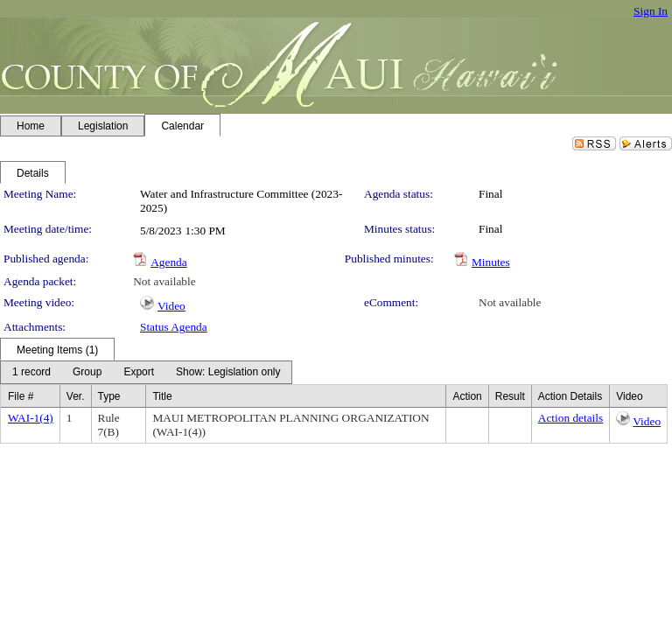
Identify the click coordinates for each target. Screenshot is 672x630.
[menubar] (146, 372)
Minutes (491, 262)
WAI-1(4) (31, 418)
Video (171, 306)
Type (109, 396)
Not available (164, 281)
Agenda (168, 262)
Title (162, 396)
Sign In (651, 11)
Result (510, 396)
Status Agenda (174, 327)
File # (21, 396)
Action (467, 396)
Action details (570, 418)
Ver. (76, 396)
